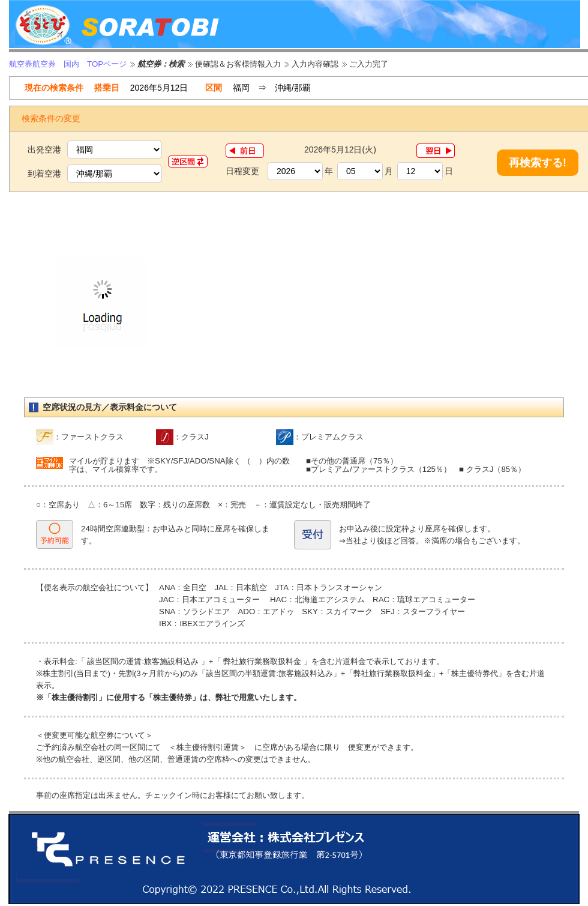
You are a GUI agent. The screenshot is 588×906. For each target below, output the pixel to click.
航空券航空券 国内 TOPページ (68, 64)
